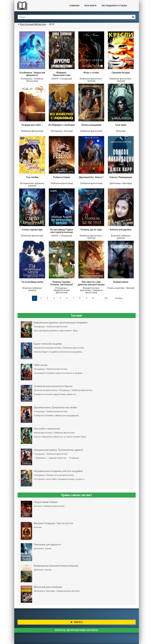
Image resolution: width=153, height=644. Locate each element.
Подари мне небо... (32, 125)
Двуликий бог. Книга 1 (91, 177)
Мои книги (90, 6)
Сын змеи (121, 125)
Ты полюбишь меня (32, 282)
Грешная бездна (121, 73)
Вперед (119, 298)
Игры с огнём (91, 73)
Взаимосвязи (121, 282)
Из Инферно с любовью (62, 125)
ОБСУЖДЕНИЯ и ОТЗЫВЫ (114, 6)
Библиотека (39, 6)
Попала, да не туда (91, 230)
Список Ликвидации (121, 177)
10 (93, 298)
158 (106, 298)
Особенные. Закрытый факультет (32, 74)
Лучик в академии (91, 125)
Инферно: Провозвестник (62, 74)
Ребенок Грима (62, 177)
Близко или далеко (121, 230)
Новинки (74, 6)
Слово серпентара (32, 230)
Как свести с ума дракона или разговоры (91, 283)
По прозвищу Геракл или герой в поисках (62, 231)
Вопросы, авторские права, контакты (77, 630)
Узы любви (32, 177)
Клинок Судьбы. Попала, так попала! (62, 283)
